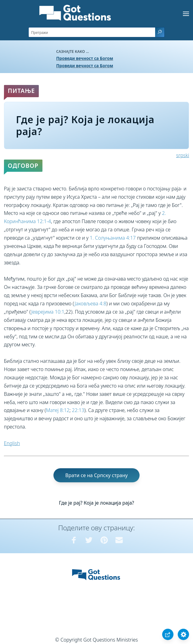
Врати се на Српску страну (96, 475)
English (12, 443)
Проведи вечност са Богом (85, 58)
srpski (183, 155)
